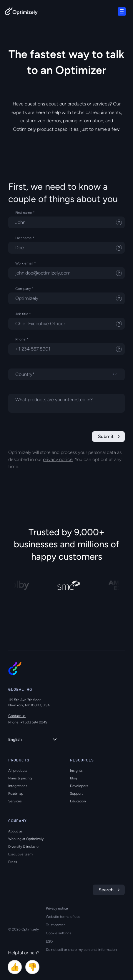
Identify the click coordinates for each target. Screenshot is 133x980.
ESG (49, 941)
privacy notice (58, 459)
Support (76, 794)
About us (15, 831)
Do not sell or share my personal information (81, 950)
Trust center (55, 925)
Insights (76, 771)
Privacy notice (57, 908)
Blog (74, 778)
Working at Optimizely (26, 839)
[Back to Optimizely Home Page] (21, 13)
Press (13, 862)
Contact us (17, 716)
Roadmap (16, 794)
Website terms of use (63, 917)
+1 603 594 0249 (34, 722)
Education (78, 801)
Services (15, 801)
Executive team (20, 854)
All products (18, 771)
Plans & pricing (20, 778)
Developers (79, 786)
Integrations (18, 786)
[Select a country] (66, 374)
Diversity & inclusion (24, 847)
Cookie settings (59, 933)
